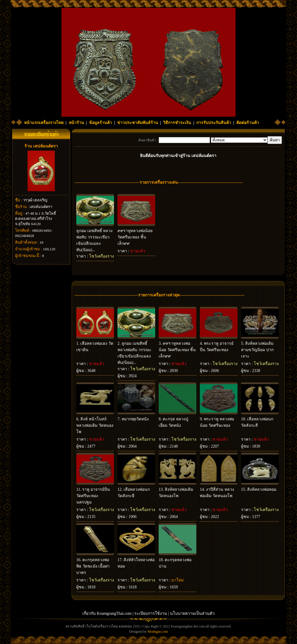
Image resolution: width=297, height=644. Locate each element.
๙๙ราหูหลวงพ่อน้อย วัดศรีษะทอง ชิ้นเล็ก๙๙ (135, 237)
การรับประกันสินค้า (214, 123)
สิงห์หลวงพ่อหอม (262, 489)
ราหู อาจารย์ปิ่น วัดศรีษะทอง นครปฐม (93, 496)
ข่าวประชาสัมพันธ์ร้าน (138, 123)
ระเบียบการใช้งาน (151, 613)
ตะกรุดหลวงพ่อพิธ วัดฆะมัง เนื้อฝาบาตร (93, 566)
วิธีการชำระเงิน (177, 123)
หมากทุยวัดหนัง (135, 419)
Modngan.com (158, 632)
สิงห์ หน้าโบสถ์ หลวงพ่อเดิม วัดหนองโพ (95, 425)
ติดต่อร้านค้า (248, 123)
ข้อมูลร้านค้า (100, 123)
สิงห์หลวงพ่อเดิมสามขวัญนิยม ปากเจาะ (257, 350)
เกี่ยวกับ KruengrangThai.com (107, 613)
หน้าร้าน (76, 123)
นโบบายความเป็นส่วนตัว (192, 613)
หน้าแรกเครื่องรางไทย (44, 123)
